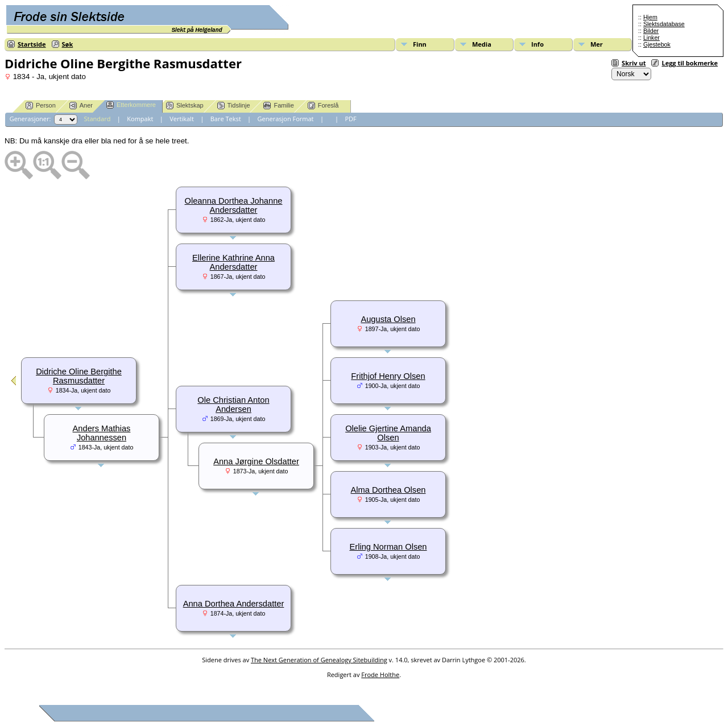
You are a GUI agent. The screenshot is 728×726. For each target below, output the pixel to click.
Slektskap (185, 106)
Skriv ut (634, 63)
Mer (597, 44)
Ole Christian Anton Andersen (233, 405)
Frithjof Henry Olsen (388, 376)
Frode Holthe (380, 675)
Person (41, 106)
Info (537, 44)
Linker (652, 38)
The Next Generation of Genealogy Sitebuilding (319, 660)
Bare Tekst (226, 119)
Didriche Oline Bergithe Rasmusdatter (79, 376)
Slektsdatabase (664, 24)
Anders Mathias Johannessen (102, 433)
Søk (68, 44)
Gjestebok (657, 44)
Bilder (651, 31)
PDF (350, 119)
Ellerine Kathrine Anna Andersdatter (233, 262)
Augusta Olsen (388, 319)
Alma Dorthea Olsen (388, 490)
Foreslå (323, 106)
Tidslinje (234, 106)
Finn (420, 44)
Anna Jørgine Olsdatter (256, 461)
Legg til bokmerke (690, 63)
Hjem (650, 17)
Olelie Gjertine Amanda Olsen (388, 433)
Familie (278, 106)
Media (482, 44)
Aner (81, 106)
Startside (32, 44)
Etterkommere (131, 105)
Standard (98, 119)
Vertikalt (182, 119)
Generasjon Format (286, 119)
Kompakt (140, 119)
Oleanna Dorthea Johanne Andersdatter (234, 205)
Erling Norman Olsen (388, 547)
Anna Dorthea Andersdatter (234, 604)
